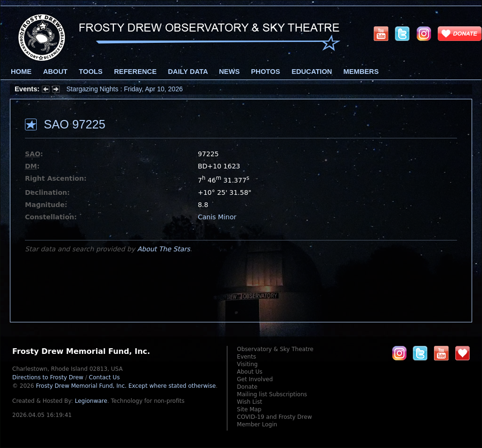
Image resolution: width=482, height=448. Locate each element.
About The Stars (163, 249)
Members (361, 72)
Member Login (257, 424)
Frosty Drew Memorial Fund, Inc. (126, 386)
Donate (247, 387)
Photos (265, 72)
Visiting (247, 364)
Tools (91, 72)
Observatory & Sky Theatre (275, 349)
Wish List (249, 402)
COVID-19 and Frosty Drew (274, 417)
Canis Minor (217, 217)
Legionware (91, 401)
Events (246, 357)
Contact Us (104, 377)
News (229, 72)
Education (312, 72)
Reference (135, 72)
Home (21, 72)
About (55, 72)
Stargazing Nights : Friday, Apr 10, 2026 (125, 89)
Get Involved (255, 379)
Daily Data (188, 72)
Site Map (249, 409)
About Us (249, 372)
